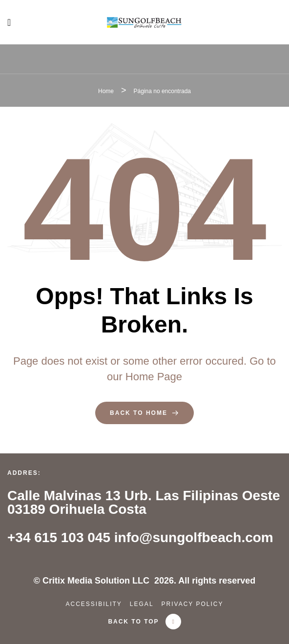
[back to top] (173, 622)
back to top (133, 622)
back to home (144, 413)
